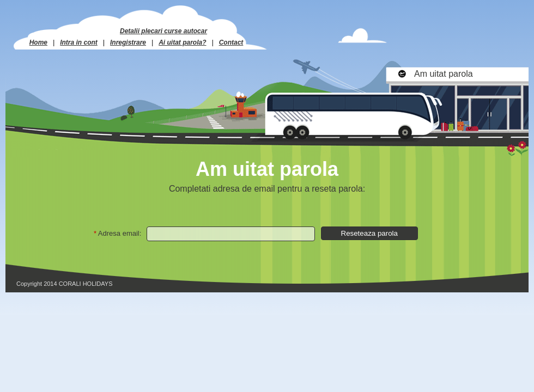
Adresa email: (120, 233)
